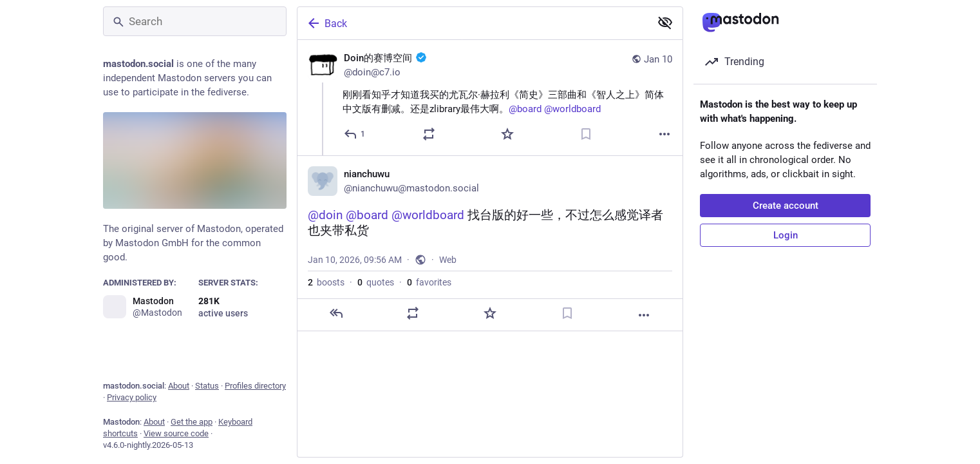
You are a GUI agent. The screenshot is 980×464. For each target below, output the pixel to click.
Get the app (192, 422)
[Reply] (355, 134)
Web (448, 260)
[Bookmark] (586, 134)
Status (207, 386)
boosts (326, 282)
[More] (664, 134)
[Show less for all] (665, 23)
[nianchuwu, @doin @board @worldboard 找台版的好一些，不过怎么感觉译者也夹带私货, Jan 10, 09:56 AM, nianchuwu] (490, 243)
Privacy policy (132, 397)
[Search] (195, 21)
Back (326, 23)
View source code (176, 433)
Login (786, 235)
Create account (786, 206)
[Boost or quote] (429, 134)
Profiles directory (255, 386)
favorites (429, 282)
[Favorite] (507, 134)
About (179, 386)
